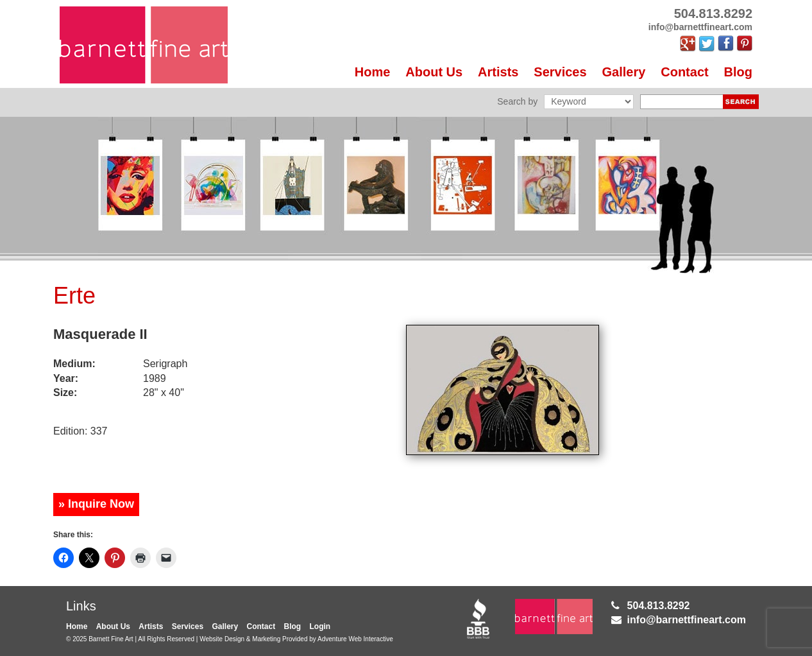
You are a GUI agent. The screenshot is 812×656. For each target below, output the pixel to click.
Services (560, 72)
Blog (738, 72)
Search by (517, 101)
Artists (498, 72)
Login (320, 626)
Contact (684, 72)
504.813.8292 (659, 606)
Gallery (624, 72)
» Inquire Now (96, 504)
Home (373, 72)
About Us (434, 72)
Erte (74, 296)
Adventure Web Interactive (355, 639)
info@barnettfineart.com (687, 620)
